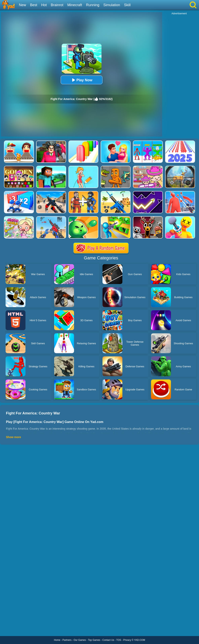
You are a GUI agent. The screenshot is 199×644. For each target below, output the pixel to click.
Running (93, 5)
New (22, 5)
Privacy (127, 640)
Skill (127, 5)
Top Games (94, 640)
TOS (119, 640)
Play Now (82, 80)
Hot (44, 5)
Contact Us (108, 640)
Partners (67, 640)
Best (34, 5)
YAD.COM (140, 640)
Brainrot (57, 5)
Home (57, 640)
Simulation (112, 5)
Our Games (80, 640)
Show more (13, 437)
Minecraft (75, 5)
